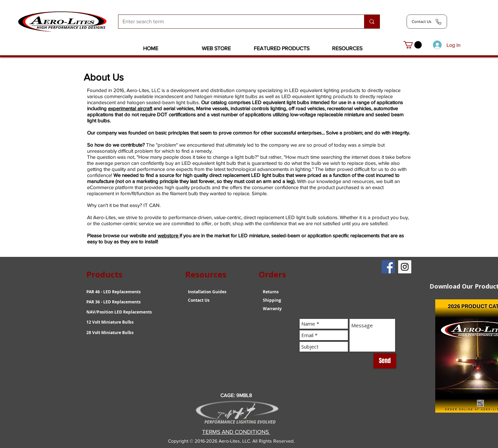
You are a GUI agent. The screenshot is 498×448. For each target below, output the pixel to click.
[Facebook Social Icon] (388, 267)
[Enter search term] (236, 22)
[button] (216, 49)
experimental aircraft (130, 108)
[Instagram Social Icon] (405, 267)
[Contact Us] (427, 22)
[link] (413, 45)
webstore (169, 235)
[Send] (385, 361)
